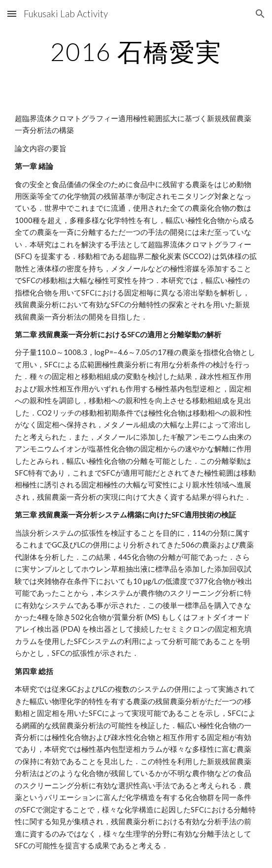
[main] (136, 52)
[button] (12, 14)
